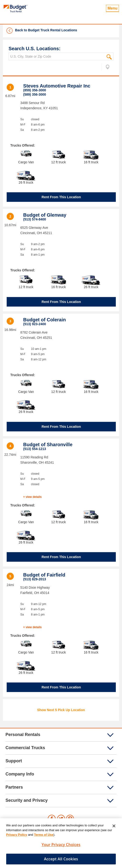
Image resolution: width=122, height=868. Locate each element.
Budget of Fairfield (44, 575)
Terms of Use (44, 836)
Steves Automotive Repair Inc (57, 86)
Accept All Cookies (61, 861)
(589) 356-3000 (35, 94)
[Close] (114, 828)
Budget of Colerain (44, 320)
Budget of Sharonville (48, 445)
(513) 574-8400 (35, 219)
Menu (112, 8)
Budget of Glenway (45, 215)
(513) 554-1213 (35, 449)
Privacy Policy (17, 836)
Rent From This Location (61, 197)
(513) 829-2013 (35, 579)
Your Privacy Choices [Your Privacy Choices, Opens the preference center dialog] (61, 846)
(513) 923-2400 (35, 324)
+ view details (32, 497)
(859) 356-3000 (35, 90)
